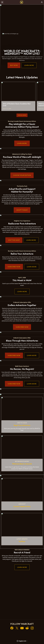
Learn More (29, 65)
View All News (22, 115)
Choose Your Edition (22, 175)
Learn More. (22, 143)
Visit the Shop (14, 240)
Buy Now (14, 65)
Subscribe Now (14, 267)
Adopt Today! (22, 210)
